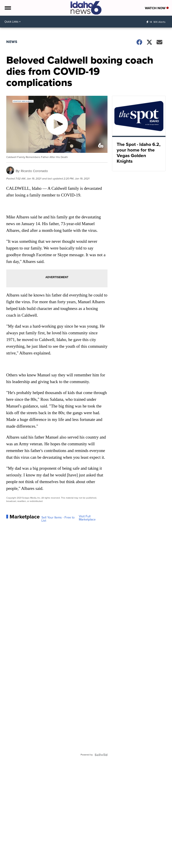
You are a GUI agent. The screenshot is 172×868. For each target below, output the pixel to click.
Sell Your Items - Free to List (58, 519)
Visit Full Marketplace (87, 518)
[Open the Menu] (8, 8)
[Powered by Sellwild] (101, 755)
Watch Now (157, 8)
